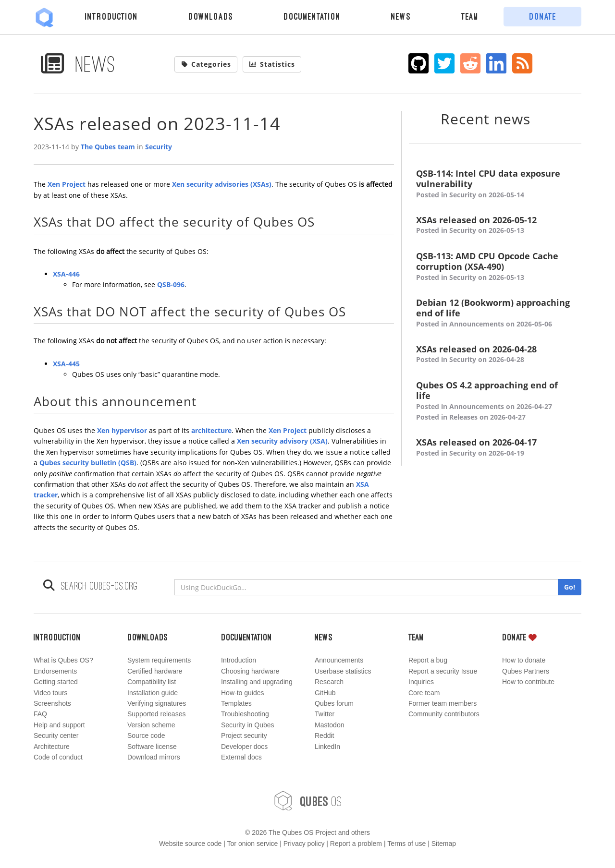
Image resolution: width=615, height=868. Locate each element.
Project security (244, 735)
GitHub (325, 693)
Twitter (325, 714)
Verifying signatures (157, 703)
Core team (424, 693)
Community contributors (444, 714)
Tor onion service (253, 844)
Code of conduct (58, 757)
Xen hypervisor (122, 430)
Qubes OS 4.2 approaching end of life (495, 401)
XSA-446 (66, 274)
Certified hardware (155, 671)
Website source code (190, 844)
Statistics (272, 64)
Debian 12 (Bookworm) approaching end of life (495, 313)
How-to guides (243, 693)
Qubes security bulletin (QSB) (88, 463)
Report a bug (428, 660)
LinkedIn (327, 747)
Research (329, 682)
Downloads (211, 16)
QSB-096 (171, 284)
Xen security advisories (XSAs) (222, 184)
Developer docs (244, 747)
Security (159, 147)
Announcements (339, 660)
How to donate (524, 660)
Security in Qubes (248, 725)
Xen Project (67, 184)
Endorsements (55, 671)
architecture (211, 430)
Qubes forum (334, 703)
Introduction (111, 16)
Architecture (52, 747)
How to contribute (528, 682)
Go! (570, 587)
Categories (206, 64)
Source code (146, 735)
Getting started (56, 682)
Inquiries (421, 682)
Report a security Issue (443, 671)
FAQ (40, 714)
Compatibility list (152, 682)
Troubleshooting (245, 714)
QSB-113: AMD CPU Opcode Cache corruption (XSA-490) (495, 267)
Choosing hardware (250, 671)
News (401, 16)
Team (470, 16)
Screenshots (52, 703)
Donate (543, 16)
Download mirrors (154, 757)
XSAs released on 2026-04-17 (495, 448)
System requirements (159, 660)
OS (307, 801)
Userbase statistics (343, 671)
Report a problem (356, 844)
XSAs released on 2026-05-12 (495, 225)
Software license (152, 747)
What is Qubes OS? (63, 660)
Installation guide (153, 693)
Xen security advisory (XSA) (282, 441)
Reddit (324, 735)
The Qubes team (108, 147)
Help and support (59, 725)
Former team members (443, 703)
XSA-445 (66, 364)
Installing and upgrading (257, 682)
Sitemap (444, 844)
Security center (56, 735)
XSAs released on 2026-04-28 (495, 355)
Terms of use (406, 844)
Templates (236, 703)
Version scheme (151, 725)
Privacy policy (304, 844)
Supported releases (156, 714)
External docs (241, 757)
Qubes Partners (526, 671)
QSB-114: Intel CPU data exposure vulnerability (495, 184)
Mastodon (329, 725)
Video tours (51, 693)
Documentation (312, 16)
